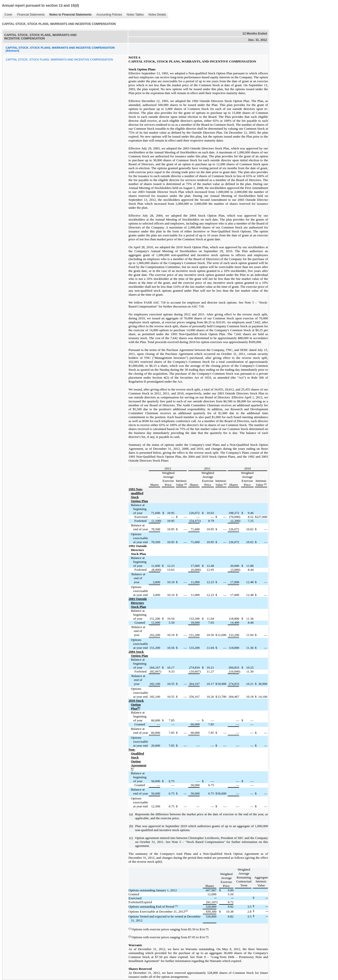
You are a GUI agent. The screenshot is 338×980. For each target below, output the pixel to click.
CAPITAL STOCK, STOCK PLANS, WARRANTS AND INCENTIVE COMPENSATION (59, 60)
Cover (7, 15)
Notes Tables (134, 15)
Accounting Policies (108, 15)
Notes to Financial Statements (69, 15)
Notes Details (156, 15)
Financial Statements (30, 15)
